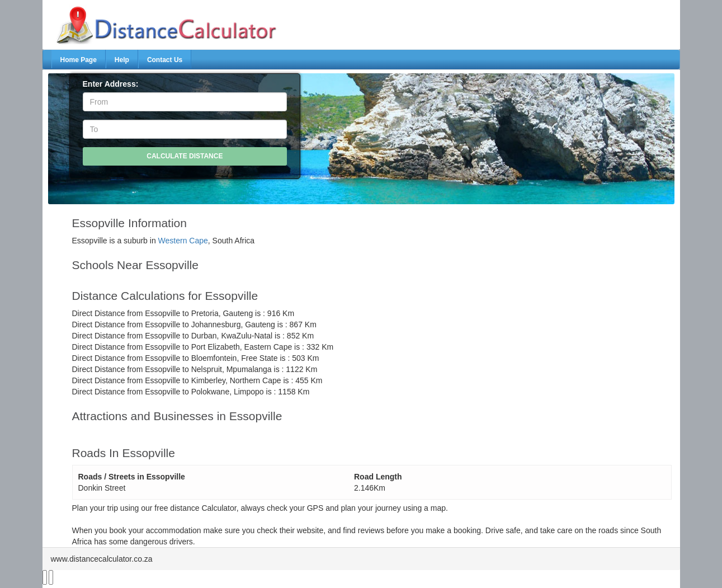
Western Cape (183, 241)
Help (122, 60)
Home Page (79, 60)
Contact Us (165, 60)
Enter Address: (111, 84)
